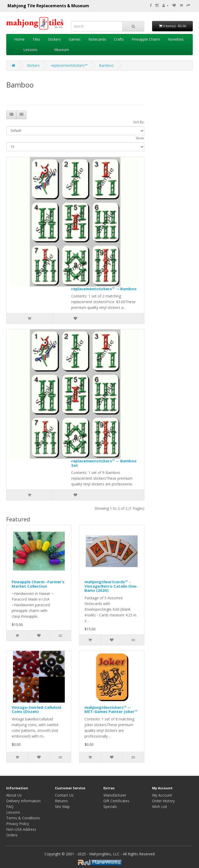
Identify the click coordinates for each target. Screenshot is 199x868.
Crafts (119, 39)
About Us (14, 795)
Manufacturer (115, 795)
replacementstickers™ (69, 65)
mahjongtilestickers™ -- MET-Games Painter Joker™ (111, 709)
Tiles (36, 39)
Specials (110, 807)
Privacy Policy (18, 824)
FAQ (10, 807)
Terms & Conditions (23, 818)
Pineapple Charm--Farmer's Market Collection (38, 584)
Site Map (62, 807)
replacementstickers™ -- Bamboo (104, 289)
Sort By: (139, 122)
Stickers (54, 39)
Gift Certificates (116, 801)
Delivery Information (23, 801)
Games (75, 39)
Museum (62, 50)
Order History (163, 801)
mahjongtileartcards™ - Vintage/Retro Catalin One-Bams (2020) (111, 586)
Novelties (176, 39)
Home (19, 39)
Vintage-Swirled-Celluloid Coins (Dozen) (36, 709)
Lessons (30, 50)
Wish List (160, 807)
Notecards (97, 39)
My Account (162, 795)
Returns (61, 801)
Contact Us (64, 795)
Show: (140, 138)
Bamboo (106, 65)
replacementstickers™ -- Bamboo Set (104, 463)
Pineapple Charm (146, 39)
